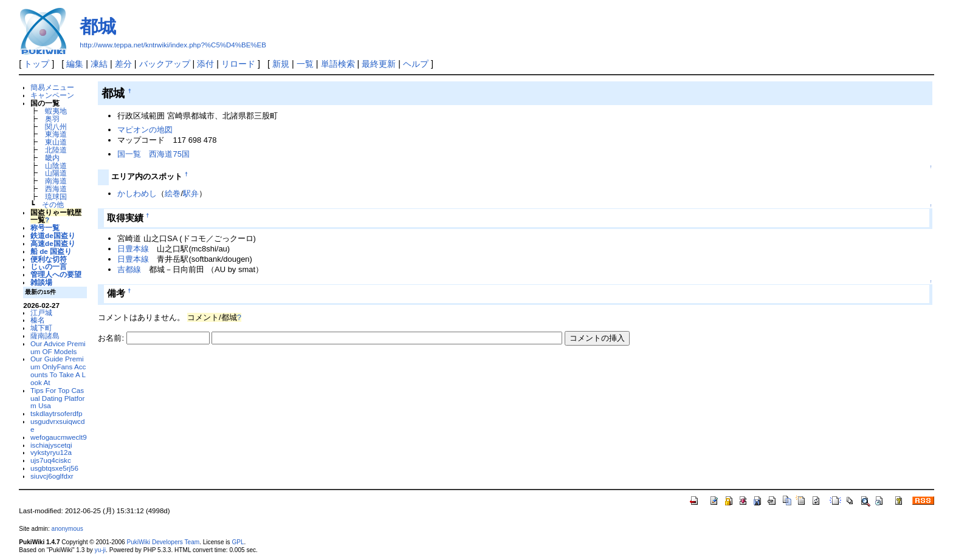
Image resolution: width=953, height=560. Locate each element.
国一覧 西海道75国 (153, 154)
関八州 (56, 127)
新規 (281, 64)
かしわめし (137, 193)
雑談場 (41, 282)
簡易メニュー (52, 87)
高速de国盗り (53, 243)
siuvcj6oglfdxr (52, 476)
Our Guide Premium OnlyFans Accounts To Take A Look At (58, 370)
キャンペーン (52, 95)
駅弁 (191, 193)
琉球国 (56, 196)
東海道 (56, 134)
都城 (98, 26)
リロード (238, 64)
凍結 (99, 64)
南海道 (56, 181)
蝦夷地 (56, 111)
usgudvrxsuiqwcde (57, 425)
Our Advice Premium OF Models (58, 347)
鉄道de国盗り (53, 235)
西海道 (56, 189)
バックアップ (165, 64)
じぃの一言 (49, 266)
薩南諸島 (45, 336)
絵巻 (173, 193)
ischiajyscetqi (51, 445)
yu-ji (100, 550)
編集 (75, 64)
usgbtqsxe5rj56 (54, 468)
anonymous (67, 529)
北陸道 (56, 150)
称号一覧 (45, 227)
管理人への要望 (56, 274)
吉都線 (129, 269)
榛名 (38, 320)
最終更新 (379, 64)
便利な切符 (49, 259)
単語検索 (338, 64)
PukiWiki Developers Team (163, 542)
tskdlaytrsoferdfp (57, 413)
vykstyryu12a (51, 452)
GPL (238, 542)
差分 (123, 64)
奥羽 (52, 119)
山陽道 (56, 173)
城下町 (41, 328)
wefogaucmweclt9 (59, 437)
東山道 (56, 142)
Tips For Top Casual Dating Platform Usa (57, 398)
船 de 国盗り (51, 251)
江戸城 (41, 312)
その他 (53, 204)
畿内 (52, 158)
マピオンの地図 (145, 130)
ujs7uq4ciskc (51, 460)
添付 (205, 64)
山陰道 (56, 166)
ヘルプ (416, 64)
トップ (36, 64)
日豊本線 (133, 249)
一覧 (305, 64)
